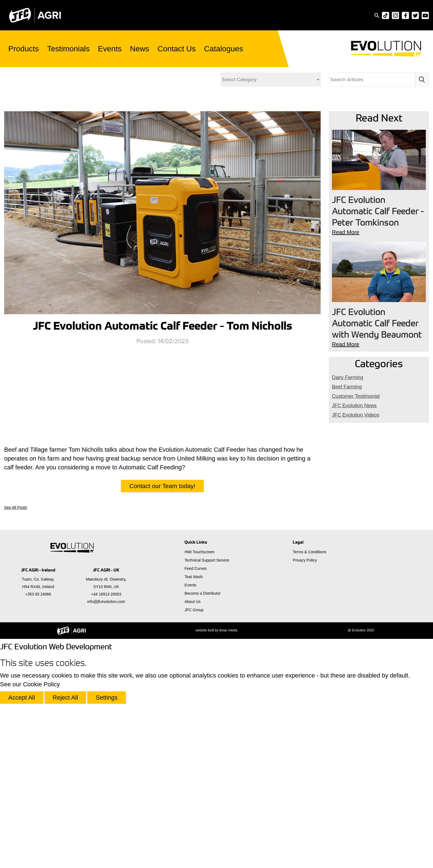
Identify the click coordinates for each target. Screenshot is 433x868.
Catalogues (224, 49)
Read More (346, 232)
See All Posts (16, 507)
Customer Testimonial (356, 396)
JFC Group (194, 610)
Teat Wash (194, 577)
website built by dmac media (217, 630)
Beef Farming (347, 387)
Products (24, 49)
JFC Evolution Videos (57, 81)
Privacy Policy (305, 560)
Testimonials (68, 49)
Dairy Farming (69, 97)
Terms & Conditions (309, 552)
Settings (107, 698)
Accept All (22, 698)
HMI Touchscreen (200, 552)
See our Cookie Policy (30, 684)
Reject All (65, 698)
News (139, 49)
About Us (192, 602)
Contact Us (177, 49)
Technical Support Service (207, 560)
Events (110, 49)
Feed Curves (196, 568)
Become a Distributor (203, 593)
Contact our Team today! (162, 486)
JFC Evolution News (354, 406)
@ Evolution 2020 (361, 630)
